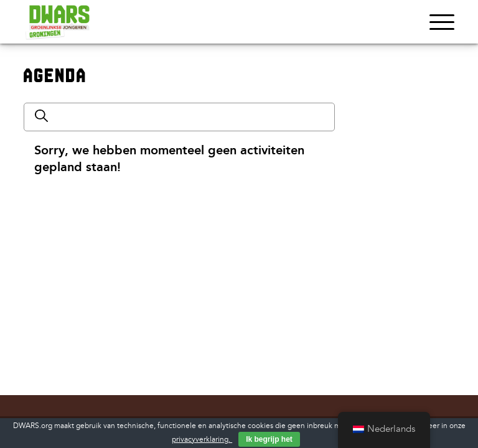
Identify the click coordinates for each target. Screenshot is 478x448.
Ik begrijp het (269, 439)
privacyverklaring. (202, 440)
